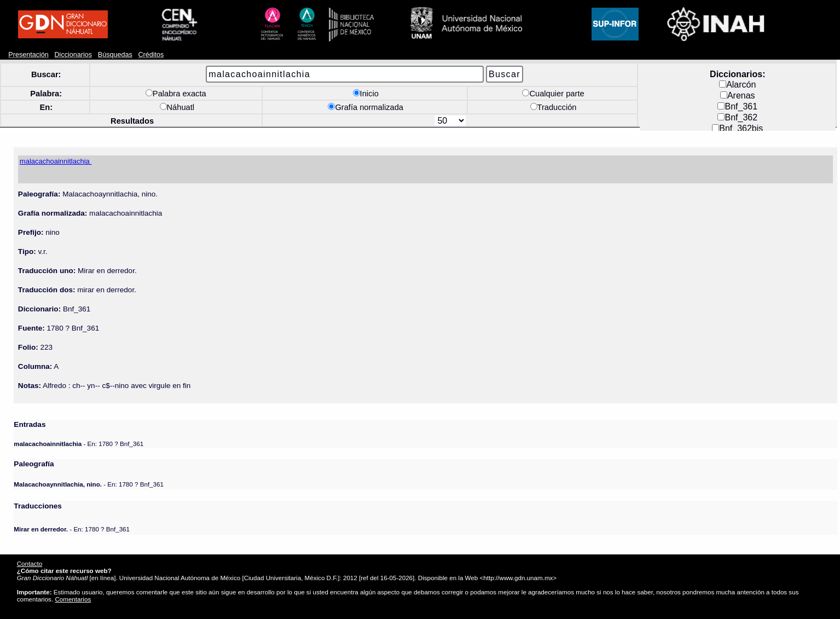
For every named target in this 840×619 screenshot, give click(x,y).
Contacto (30, 563)
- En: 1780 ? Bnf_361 (79, 444)
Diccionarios (74, 55)
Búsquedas (115, 55)
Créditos (151, 55)
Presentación (28, 55)
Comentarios (73, 599)
